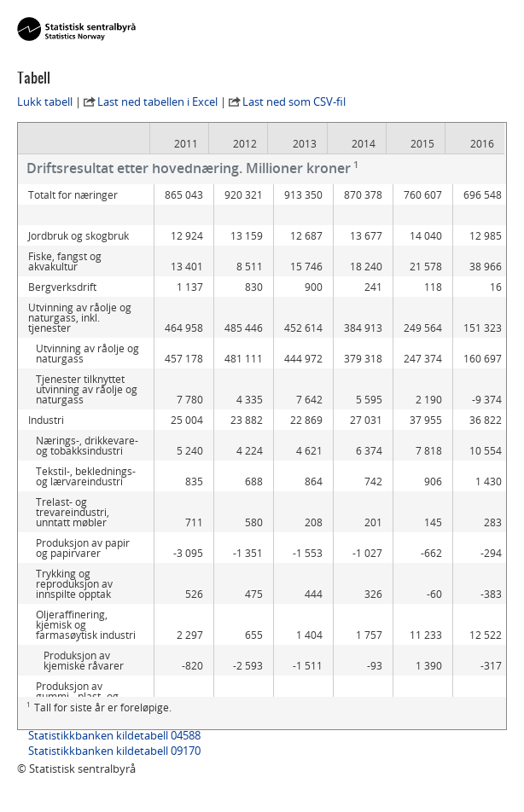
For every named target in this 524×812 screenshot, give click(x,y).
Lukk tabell (45, 101)
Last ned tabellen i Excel (157, 101)
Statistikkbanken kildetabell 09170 (114, 751)
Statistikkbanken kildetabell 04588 (114, 735)
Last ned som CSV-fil (294, 101)
